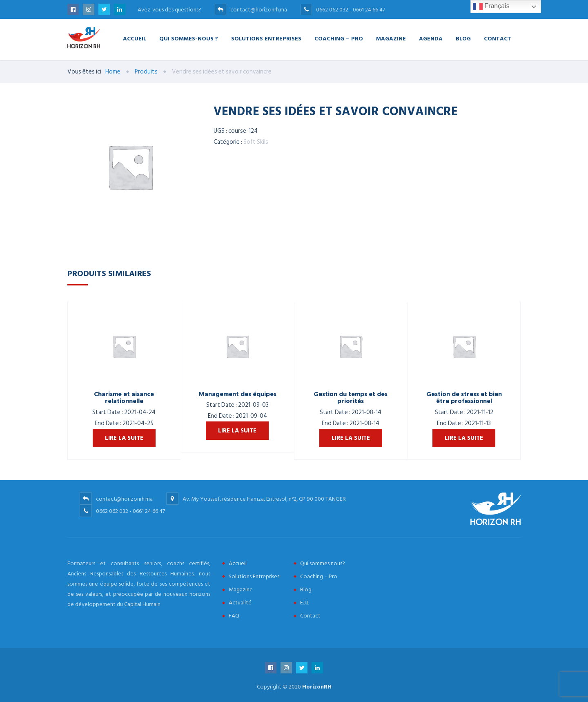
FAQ (234, 616)
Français (491, 7)
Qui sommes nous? (323, 563)
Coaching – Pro (339, 38)
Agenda (431, 38)
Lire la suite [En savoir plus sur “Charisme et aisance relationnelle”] (124, 438)
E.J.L (305, 603)
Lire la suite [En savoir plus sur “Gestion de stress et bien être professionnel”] (464, 438)
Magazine (391, 38)
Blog (463, 38)
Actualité (240, 603)
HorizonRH (317, 687)
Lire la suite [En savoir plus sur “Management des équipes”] (237, 431)
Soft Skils (256, 142)
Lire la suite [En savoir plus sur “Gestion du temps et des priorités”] (351, 438)
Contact (498, 38)
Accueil (135, 38)
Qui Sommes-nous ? (189, 38)
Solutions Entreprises (266, 38)
